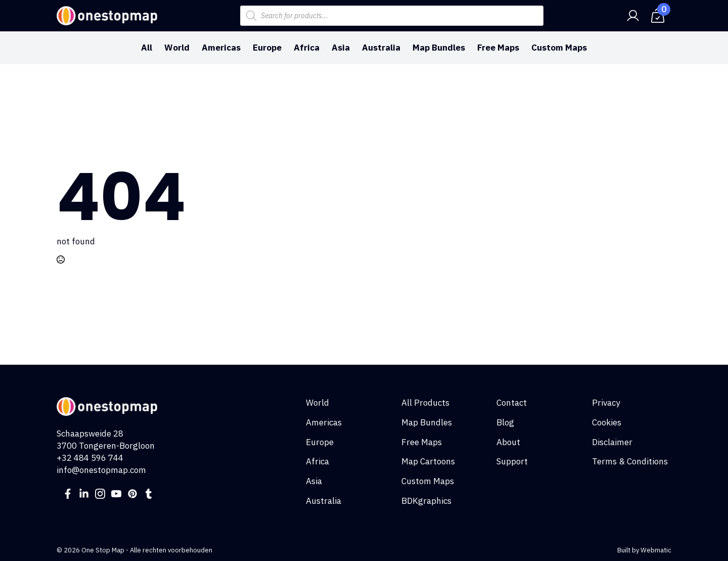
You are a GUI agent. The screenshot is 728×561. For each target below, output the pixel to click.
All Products (425, 403)
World (177, 48)
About (508, 442)
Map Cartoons (428, 461)
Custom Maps (559, 48)
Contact (512, 403)
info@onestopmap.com (101, 470)
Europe (267, 48)
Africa (307, 48)
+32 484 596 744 (90, 458)
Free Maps (498, 48)
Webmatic (656, 550)
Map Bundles (439, 48)
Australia (381, 48)
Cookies (607, 422)
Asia (341, 48)
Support (512, 461)
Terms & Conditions (630, 461)
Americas (221, 48)
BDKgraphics (426, 501)
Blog (505, 422)
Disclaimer (612, 442)
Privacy (606, 403)
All (147, 48)
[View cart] (658, 16)
